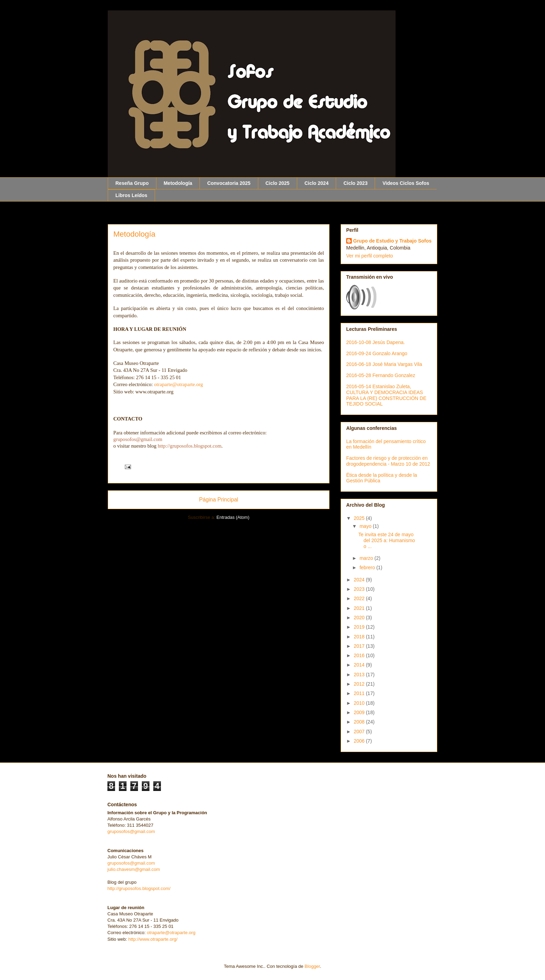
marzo (367, 558)
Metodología (178, 183)
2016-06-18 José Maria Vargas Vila (384, 364)
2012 (360, 684)
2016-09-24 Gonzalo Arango (377, 353)
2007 (360, 732)
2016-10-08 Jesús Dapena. (376, 342)
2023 (360, 589)
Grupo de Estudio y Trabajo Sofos (392, 241)
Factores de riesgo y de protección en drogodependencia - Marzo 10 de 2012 (388, 461)
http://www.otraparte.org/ (153, 939)
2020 (360, 618)
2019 (360, 627)
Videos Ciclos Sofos (406, 183)
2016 (360, 655)
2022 (360, 598)
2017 (360, 646)
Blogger (312, 966)
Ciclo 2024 (316, 183)
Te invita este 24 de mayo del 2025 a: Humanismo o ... (387, 540)
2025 (360, 518)
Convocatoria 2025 (229, 183)
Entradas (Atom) (233, 517)
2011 (360, 693)
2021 (360, 608)
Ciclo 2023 (355, 183)
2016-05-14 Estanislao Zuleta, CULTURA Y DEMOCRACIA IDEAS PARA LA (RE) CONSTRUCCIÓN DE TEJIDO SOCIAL (386, 395)
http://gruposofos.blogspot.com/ (139, 888)
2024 (360, 580)
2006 (360, 741)
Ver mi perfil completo (370, 256)
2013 (360, 675)
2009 (360, 712)
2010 (360, 703)
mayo (366, 526)
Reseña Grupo (132, 183)
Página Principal (219, 500)
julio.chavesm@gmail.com (134, 869)
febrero (368, 567)
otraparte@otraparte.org (171, 933)
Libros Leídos (131, 195)
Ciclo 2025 (278, 183)
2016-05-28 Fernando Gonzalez (381, 375)
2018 (360, 637)
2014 (360, 665)
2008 (360, 722)
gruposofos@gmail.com (131, 831)
